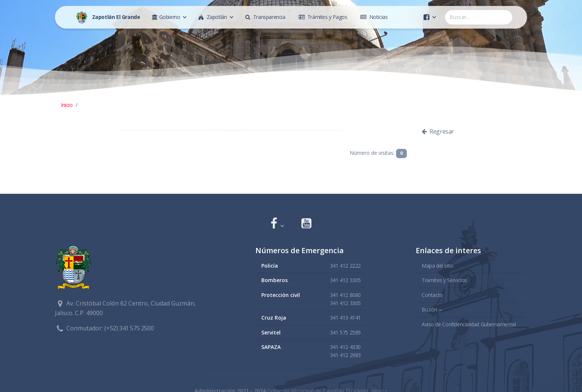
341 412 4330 (345, 347)
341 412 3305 (345, 280)
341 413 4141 (345, 318)
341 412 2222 (345, 265)
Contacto (432, 295)
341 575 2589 (345, 332)
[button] (277, 224)
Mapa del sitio (437, 265)
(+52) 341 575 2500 (129, 328)
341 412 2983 (345, 355)
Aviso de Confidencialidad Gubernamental (469, 324)
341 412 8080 (345, 295)
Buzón (429, 309)
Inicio (67, 105)
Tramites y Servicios (444, 280)
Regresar (438, 131)
